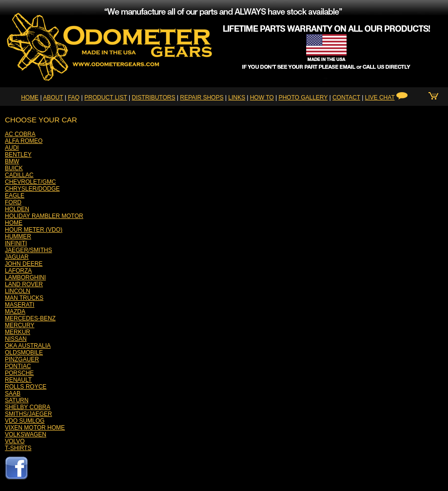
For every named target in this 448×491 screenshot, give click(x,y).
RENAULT (18, 380)
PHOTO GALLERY (303, 98)
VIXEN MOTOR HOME (35, 428)
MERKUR (18, 332)
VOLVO (15, 441)
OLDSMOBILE (24, 353)
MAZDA (15, 312)
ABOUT (53, 98)
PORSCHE (19, 373)
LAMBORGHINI (25, 277)
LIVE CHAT (380, 98)
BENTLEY (18, 155)
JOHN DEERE (24, 264)
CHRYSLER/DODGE (32, 189)
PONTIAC (18, 366)
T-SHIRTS (18, 448)
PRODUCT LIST (106, 98)
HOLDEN (17, 209)
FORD (13, 202)
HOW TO (262, 98)
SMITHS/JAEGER (29, 414)
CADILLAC (19, 175)
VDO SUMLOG (25, 421)
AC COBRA (20, 134)
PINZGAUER (22, 359)
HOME (30, 98)
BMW (12, 161)
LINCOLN (18, 291)
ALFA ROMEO (24, 141)
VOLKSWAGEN (26, 434)
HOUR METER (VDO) (34, 230)
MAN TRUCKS (24, 298)
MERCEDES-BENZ (30, 318)
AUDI (12, 148)
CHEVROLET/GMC (30, 182)
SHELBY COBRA (28, 407)
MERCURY (19, 325)
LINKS (237, 98)
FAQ (74, 98)
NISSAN (16, 339)
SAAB (13, 393)
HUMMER (18, 236)
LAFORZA (18, 271)
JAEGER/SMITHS (29, 250)
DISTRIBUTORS (153, 98)
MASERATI (19, 305)
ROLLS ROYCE (26, 387)
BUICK (14, 168)
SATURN (17, 400)
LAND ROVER (24, 284)
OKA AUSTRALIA (28, 346)
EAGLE (15, 196)
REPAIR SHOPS (202, 98)
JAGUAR (17, 257)
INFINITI (16, 243)
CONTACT (346, 98)
